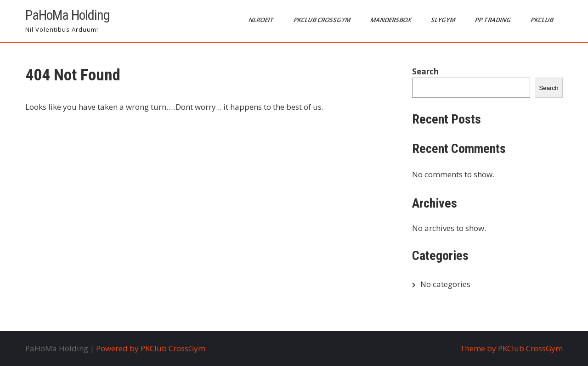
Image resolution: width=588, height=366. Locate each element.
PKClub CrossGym (323, 20)
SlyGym (444, 20)
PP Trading (494, 20)
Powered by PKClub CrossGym (151, 348)
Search (425, 71)
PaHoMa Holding (68, 15)
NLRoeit (262, 20)
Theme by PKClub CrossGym (511, 348)
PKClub (543, 20)
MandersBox (391, 20)
